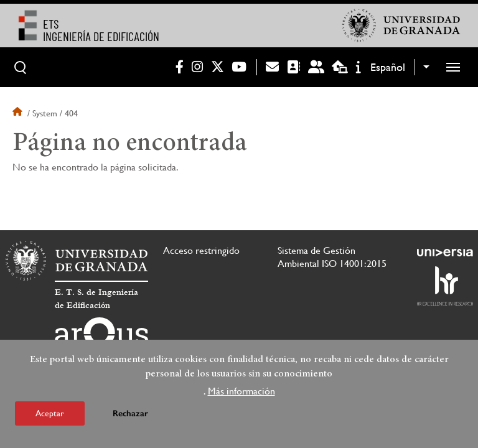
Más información (241, 394)
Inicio (19, 113)
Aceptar (50, 416)
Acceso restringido (201, 250)
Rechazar (130, 416)
